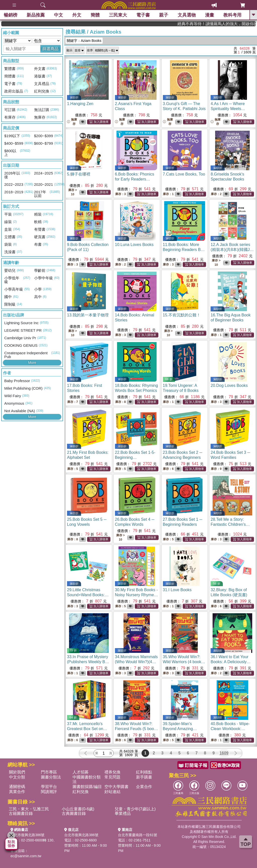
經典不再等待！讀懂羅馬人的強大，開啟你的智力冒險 (229, 24)
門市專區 (49, 772)
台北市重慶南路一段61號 (138, 835)
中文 (58, 15)
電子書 (143, 15)
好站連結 (112, 792)
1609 (224, 753)
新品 (36, 15)
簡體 (95, 15)
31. (177, 590)
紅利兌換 (81, 792)
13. (88, 315)
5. (79, 174)
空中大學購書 (116, 787)
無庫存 (72, 122)
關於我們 (17, 772)
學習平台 (49, 787)
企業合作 (144, 787)
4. (228, 109)
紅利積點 (144, 772)
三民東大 (118, 15)
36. (231, 662)
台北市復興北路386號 (27, 835)
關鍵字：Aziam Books (84, 41)
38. (137, 729)
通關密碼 (17, 787)
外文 (77, 15)
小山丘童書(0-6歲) (78, 809)
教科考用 (232, 15)
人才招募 (81, 772)
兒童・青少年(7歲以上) (135, 809)
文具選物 (187, 15)
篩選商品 (50, 49)
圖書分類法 (51, 777)
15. (182, 315)
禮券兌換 (112, 772)
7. (184, 174)
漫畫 (210, 15)
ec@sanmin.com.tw (26, 856)
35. (184, 662)
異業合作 (17, 792)
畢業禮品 (123, 813)
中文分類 (17, 777)
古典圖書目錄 (74, 813)
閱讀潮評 (49, 792)
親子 (164, 15)
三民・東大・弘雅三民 (29, 809)
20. (229, 385)
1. (80, 104)
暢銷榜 (11, 15)
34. (136, 662)
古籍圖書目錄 (21, 813)
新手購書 (144, 777)
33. (89, 662)
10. (134, 245)
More (32, 363)
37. (87, 729)
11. (184, 250)
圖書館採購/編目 (87, 787)
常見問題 (112, 777)
